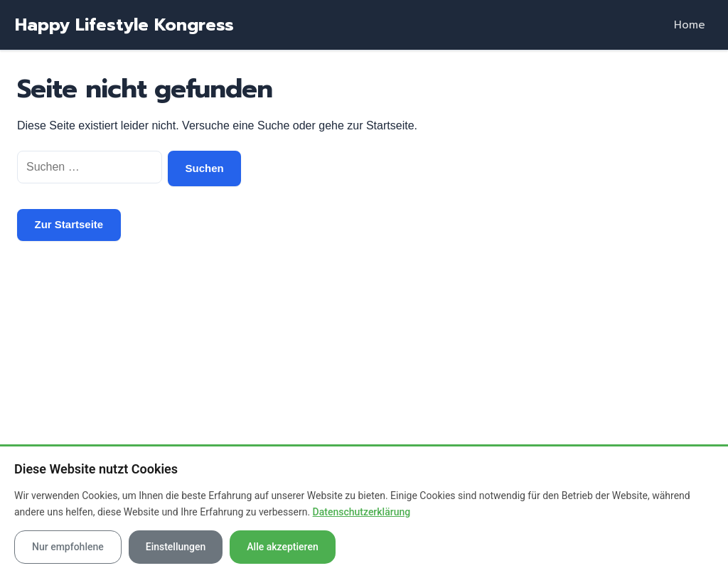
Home (690, 25)
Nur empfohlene (68, 547)
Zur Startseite (69, 224)
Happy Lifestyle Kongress (124, 25)
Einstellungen (176, 547)
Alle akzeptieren (282, 547)
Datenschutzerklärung (362, 512)
